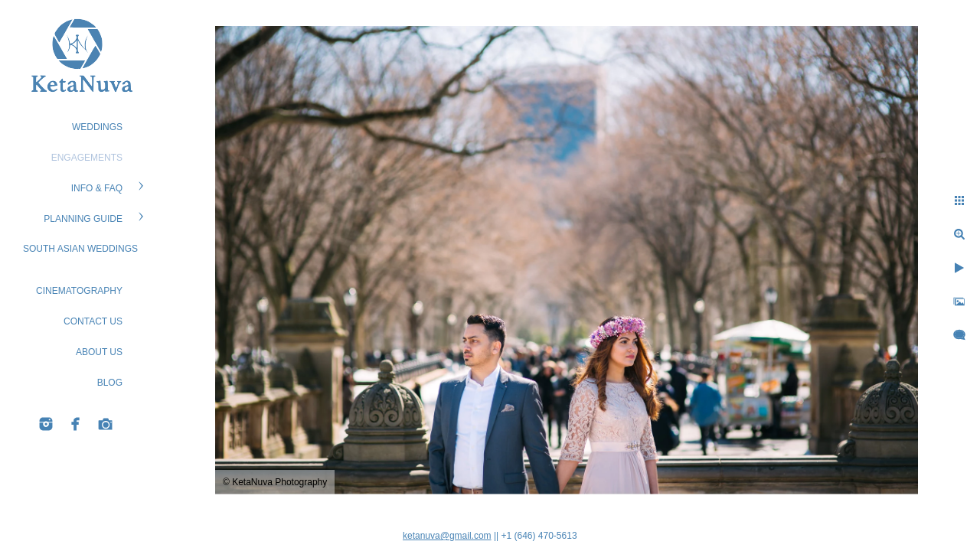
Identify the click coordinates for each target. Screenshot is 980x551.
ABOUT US (99, 352)
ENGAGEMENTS (87, 158)
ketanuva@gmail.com (447, 536)
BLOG (110, 383)
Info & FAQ (97, 188)
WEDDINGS (97, 127)
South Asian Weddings (80, 249)
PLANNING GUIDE (83, 219)
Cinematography (79, 291)
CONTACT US (93, 321)
